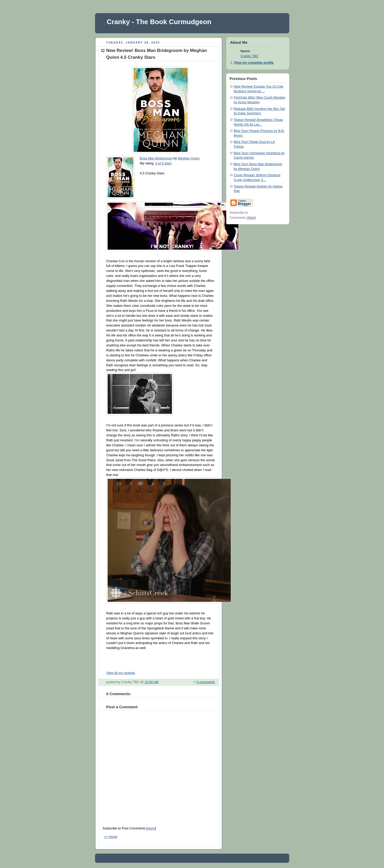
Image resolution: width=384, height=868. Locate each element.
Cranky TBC (250, 56)
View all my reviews (121, 673)
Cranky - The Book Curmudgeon (159, 22)
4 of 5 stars (163, 163)
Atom (151, 828)
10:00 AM (152, 682)
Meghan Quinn (189, 158)
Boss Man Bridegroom (156, 158)
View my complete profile (254, 63)
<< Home (111, 837)
